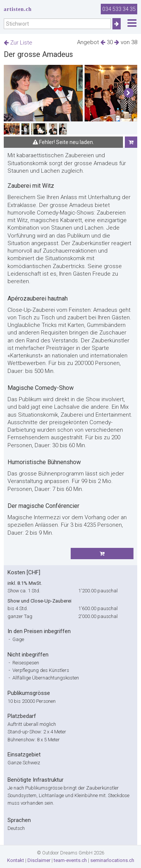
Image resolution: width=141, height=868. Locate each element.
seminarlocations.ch (112, 860)
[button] (128, 93)
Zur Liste (18, 43)
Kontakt (16, 860)
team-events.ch (70, 860)
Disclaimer (39, 860)
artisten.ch (18, 9)
